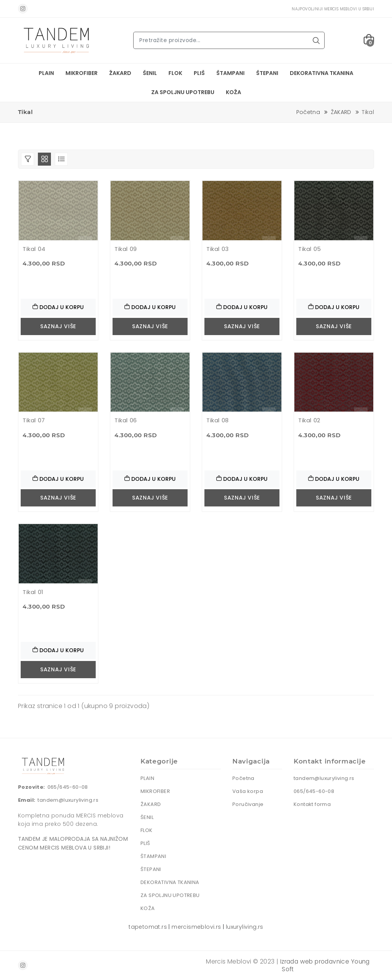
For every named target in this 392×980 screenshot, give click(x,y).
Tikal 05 (310, 249)
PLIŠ (199, 73)
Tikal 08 (218, 420)
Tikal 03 (218, 249)
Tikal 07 (34, 420)
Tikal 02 (309, 420)
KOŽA (234, 92)
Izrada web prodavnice (314, 961)
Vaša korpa (248, 791)
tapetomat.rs (148, 927)
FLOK (175, 73)
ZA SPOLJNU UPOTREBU (183, 92)
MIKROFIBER (82, 73)
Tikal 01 (33, 592)
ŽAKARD (120, 73)
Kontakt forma (312, 804)
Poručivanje (248, 804)
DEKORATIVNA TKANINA (322, 73)
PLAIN (46, 73)
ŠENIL (150, 73)
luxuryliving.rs (245, 927)
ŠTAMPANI (230, 73)
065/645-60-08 (68, 787)
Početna (308, 112)
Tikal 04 (34, 249)
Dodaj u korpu (58, 307)
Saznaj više (58, 326)
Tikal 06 (126, 420)
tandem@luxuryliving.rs (68, 800)
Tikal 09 (126, 249)
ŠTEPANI (267, 73)
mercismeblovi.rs (196, 927)
